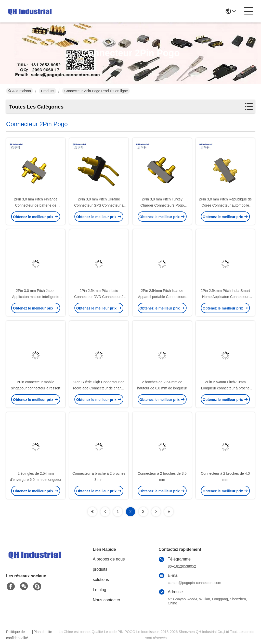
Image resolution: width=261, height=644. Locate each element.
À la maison (19, 91)
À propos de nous (109, 559)
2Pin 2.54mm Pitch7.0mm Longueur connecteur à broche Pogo (225, 388)
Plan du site (43, 632)
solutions (101, 580)
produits (100, 569)
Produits (48, 91)
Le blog (100, 590)
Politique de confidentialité (17, 635)
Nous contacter (107, 600)
